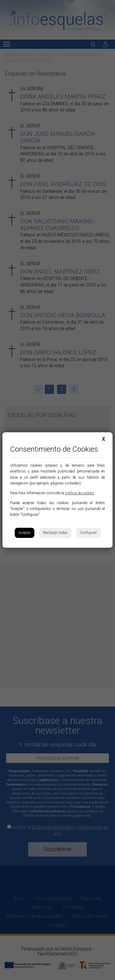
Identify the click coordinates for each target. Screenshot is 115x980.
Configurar (88, 533)
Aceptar (25, 533)
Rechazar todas (55, 533)
